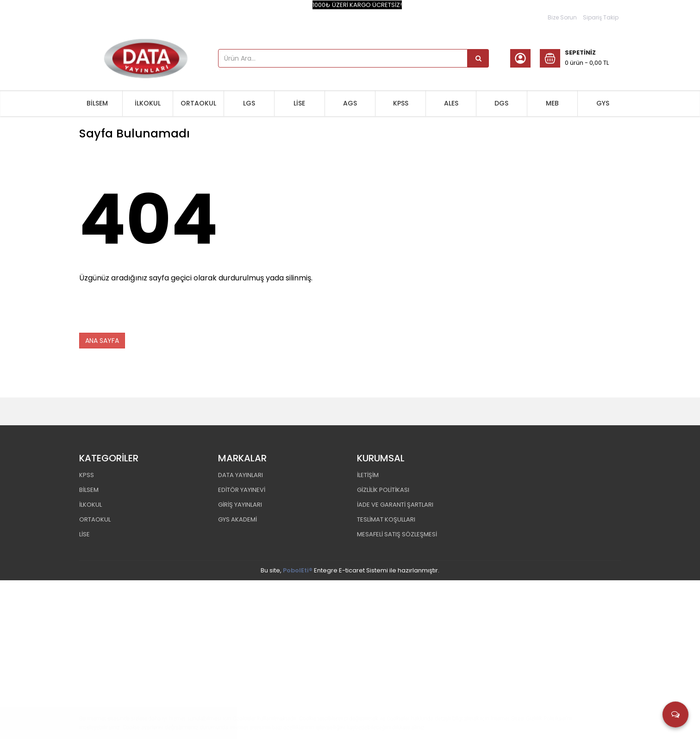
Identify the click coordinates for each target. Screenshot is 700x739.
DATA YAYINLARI (241, 474)
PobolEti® (298, 569)
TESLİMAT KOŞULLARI (386, 518)
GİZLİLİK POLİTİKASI (383, 488)
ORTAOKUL (198, 103)
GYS (603, 103)
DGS (501, 103)
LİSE (299, 103)
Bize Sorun (562, 17)
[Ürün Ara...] (478, 58)
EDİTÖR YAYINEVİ (242, 488)
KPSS (401, 103)
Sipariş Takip (601, 17)
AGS (350, 103)
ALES (451, 103)
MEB (552, 103)
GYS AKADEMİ (237, 518)
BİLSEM (97, 103)
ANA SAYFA (102, 339)
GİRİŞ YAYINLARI (240, 503)
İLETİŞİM (368, 474)
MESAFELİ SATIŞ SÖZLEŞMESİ (397, 533)
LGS (249, 103)
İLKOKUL (148, 103)
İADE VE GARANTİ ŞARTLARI (395, 503)
